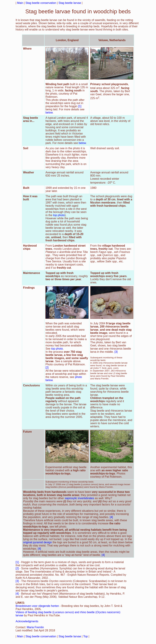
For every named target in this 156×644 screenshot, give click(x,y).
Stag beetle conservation (41, 3)
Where (27, 49)
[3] (116, 352)
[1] (80, 106)
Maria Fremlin (35, 627)
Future (27, 432)
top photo (59, 215)
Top (86, 636)
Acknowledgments (27, 621)
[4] (111, 517)
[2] (47, 368)
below (49, 113)
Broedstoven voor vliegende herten (37, 606)
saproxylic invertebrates (79, 498)
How (26, 196)
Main (20, 3)
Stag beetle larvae (70, 3)
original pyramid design (37, 542)
